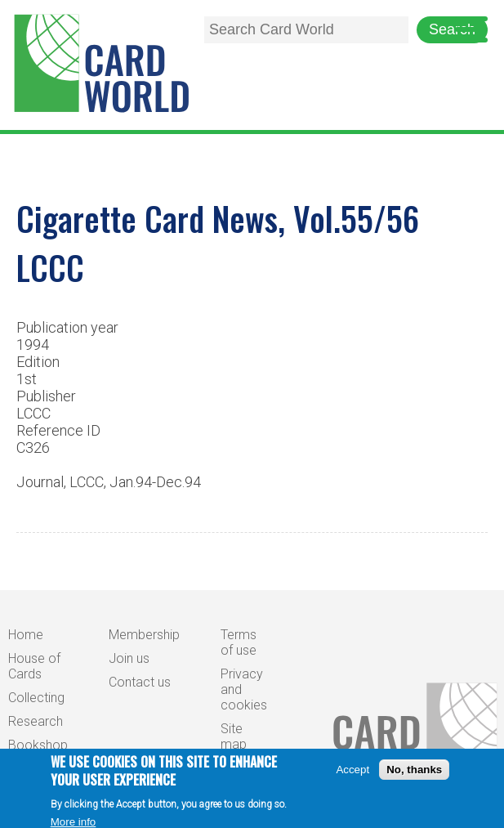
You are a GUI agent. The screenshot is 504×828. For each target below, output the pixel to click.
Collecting (36, 698)
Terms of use (239, 642)
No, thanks (414, 775)
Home (26, 635)
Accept (352, 775)
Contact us (140, 682)
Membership (144, 635)
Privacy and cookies (244, 689)
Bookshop (38, 745)
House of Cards (34, 666)
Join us (129, 658)
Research (36, 721)
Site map (234, 736)
